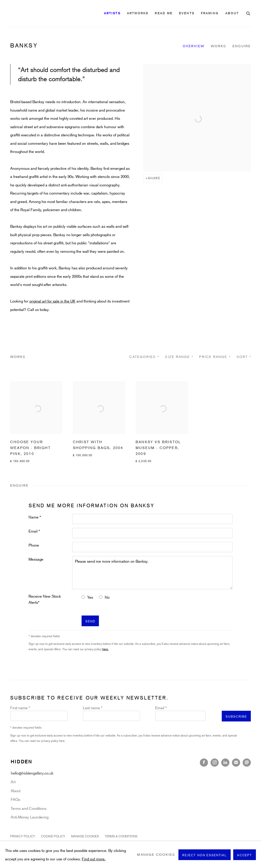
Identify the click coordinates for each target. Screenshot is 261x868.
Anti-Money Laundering (30, 817)
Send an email (247, 763)
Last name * (93, 708)
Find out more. (94, 859)
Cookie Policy (53, 836)
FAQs (15, 799)
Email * (34, 531)
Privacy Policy (23, 836)
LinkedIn (225, 763)
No (107, 597)
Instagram (215, 763)
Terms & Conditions (121, 836)
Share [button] (154, 178)
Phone (34, 545)
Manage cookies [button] (85, 836)
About (16, 791)
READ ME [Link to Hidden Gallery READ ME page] (164, 13)
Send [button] (90, 621)
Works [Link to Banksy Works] (219, 46)
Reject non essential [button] (205, 855)
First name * (20, 708)
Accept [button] (245, 855)
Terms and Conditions (29, 808)
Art (13, 782)
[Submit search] (249, 13)
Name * (35, 517)
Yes (90, 597)
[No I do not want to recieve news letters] (101, 597)
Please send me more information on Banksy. (152, 573)
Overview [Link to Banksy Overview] (194, 46)
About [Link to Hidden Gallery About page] (232, 13)
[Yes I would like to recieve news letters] (83, 597)
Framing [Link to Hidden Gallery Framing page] (210, 13)
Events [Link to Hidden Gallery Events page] (187, 13)
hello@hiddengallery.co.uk (32, 773)
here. (105, 649)
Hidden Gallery (38, 13)
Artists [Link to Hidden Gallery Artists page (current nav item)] (112, 13)
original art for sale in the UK (52, 301)
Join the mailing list (236, 763)
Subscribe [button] (236, 716)
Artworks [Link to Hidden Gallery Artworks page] (138, 13)
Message (36, 559)
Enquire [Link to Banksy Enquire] (242, 46)
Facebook (204, 763)
